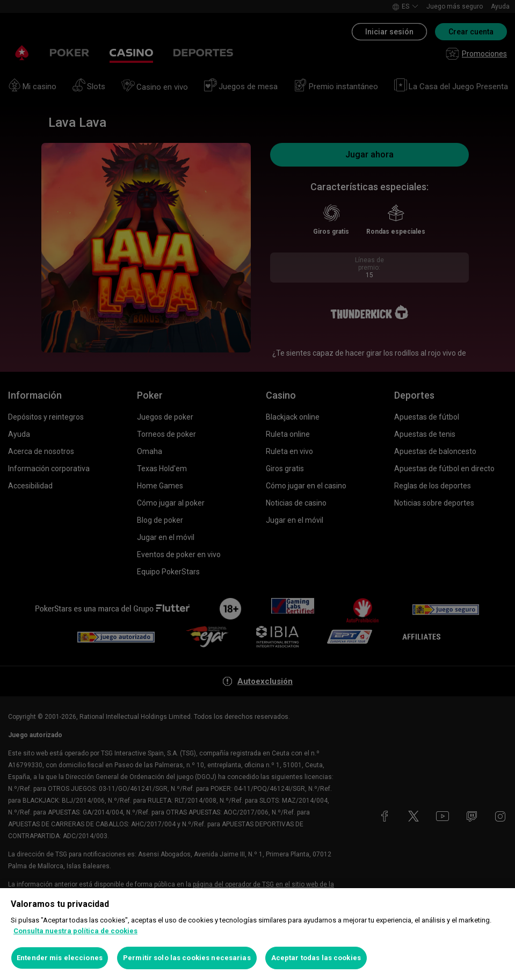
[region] (257, 934)
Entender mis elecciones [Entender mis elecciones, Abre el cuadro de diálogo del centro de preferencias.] (60, 958)
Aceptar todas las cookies (316, 958)
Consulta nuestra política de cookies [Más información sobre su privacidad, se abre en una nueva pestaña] (75, 931)
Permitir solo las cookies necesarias (187, 958)
